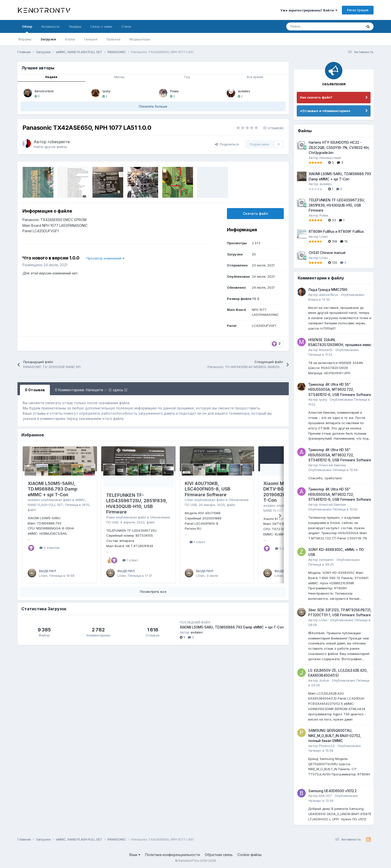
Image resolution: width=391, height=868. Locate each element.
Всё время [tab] (255, 77)
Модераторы (140, 39)
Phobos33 (327, 746)
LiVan (43, 576)
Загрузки (48, 39)
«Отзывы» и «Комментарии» (325, 111)
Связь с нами (101, 26)
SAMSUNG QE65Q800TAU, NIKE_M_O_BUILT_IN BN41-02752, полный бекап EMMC (335, 736)
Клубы (70, 39)
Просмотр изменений (105, 258)
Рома (174, 91)
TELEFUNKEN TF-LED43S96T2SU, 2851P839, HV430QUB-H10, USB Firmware (137, 504)
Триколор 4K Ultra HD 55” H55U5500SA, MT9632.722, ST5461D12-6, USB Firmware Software (340, 390)
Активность (50, 26)
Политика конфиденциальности (173, 855)
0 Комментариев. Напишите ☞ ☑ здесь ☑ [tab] (91, 390)
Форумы (25, 39)
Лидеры (75, 26)
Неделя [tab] (51, 77)
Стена (126, 26)
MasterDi (326, 350)
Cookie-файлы (249, 855)
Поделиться (227, 144)
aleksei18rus (329, 295)
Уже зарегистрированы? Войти (309, 10)
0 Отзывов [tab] (35, 390)
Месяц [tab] (119, 77)
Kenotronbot (44, 91)
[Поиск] (312, 26)
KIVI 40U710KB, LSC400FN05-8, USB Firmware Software (208, 489)
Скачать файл (255, 213)
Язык (135, 855)
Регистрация (358, 10)
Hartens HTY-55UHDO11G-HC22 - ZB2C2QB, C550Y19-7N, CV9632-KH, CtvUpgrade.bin (339, 148)
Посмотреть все (153, 592)
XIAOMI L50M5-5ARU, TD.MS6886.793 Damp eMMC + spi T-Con (52, 489)
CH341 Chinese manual (327, 253)
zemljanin (326, 560)
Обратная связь (219, 855)
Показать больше (153, 106)
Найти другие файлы (50, 147)
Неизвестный (330, 158)
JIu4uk (324, 680)
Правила (113, 39)
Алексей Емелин (332, 465)
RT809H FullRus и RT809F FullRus (336, 232)
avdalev (244, 91)
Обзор (27, 29)
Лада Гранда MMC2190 (328, 290)
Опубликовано (333, 470)
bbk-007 (325, 796)
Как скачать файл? (316, 97)
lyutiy (106, 91)
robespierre (59, 142)
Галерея (91, 39)
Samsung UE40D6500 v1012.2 (332, 791)
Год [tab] (187, 77)
